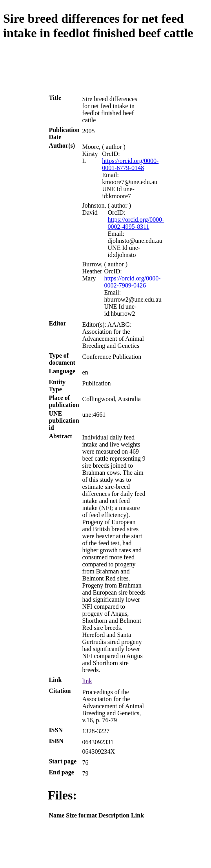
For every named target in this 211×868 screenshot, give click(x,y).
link (87, 681)
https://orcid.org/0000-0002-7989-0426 (132, 282)
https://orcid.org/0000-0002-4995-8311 (136, 223)
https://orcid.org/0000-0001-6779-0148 (130, 164)
